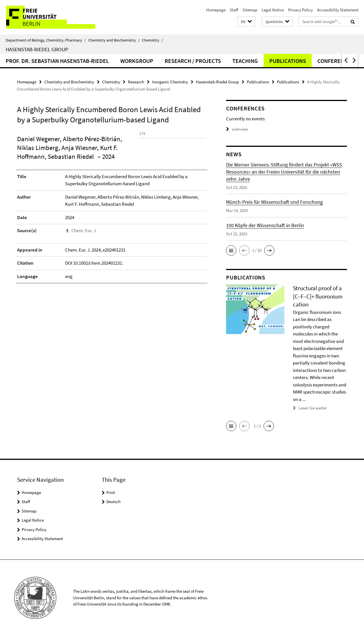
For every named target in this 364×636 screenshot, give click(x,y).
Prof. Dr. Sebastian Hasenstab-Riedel (57, 61)
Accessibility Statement (338, 10)
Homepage (216, 10)
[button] (246, 22)
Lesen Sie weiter (313, 408)
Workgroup (137, 61)
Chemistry (152, 40)
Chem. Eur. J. (84, 271)
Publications (288, 61)
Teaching (245, 61)
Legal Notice (273, 10)
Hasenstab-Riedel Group (37, 49)
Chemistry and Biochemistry (114, 40)
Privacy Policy (300, 10)
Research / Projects (193, 61)
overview (237, 129)
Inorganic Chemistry (170, 82)
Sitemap (250, 10)
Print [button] (111, 492)
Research (136, 82)
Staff (234, 10)
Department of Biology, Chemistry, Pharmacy (46, 40)
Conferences (336, 61)
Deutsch (113, 502)
